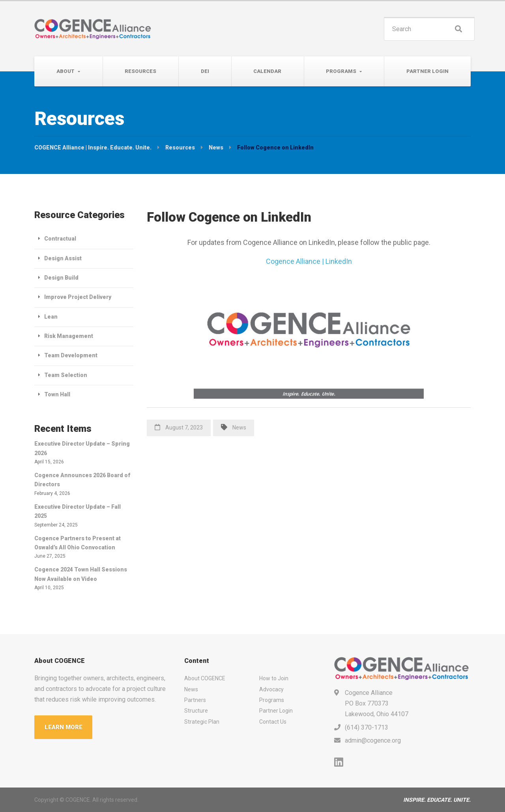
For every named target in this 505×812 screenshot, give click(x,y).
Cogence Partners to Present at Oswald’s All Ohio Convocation (78, 543)
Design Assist (63, 258)
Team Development (71, 355)
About (65, 71)
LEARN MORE (64, 727)
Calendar (267, 71)
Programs (341, 71)
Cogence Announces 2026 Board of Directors (82, 480)
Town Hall (57, 394)
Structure (196, 711)
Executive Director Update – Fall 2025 (78, 511)
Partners (195, 700)
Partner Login (427, 71)
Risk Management (69, 336)
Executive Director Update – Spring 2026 (82, 448)
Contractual (60, 239)
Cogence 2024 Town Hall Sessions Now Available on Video (81, 574)
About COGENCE (205, 678)
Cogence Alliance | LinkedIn (309, 261)
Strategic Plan (202, 722)
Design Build (61, 278)
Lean (51, 317)
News (239, 427)
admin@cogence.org (373, 740)
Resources (140, 71)
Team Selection (66, 375)
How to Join (274, 678)
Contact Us (273, 722)
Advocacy (271, 689)
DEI (205, 71)
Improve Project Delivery (78, 297)
